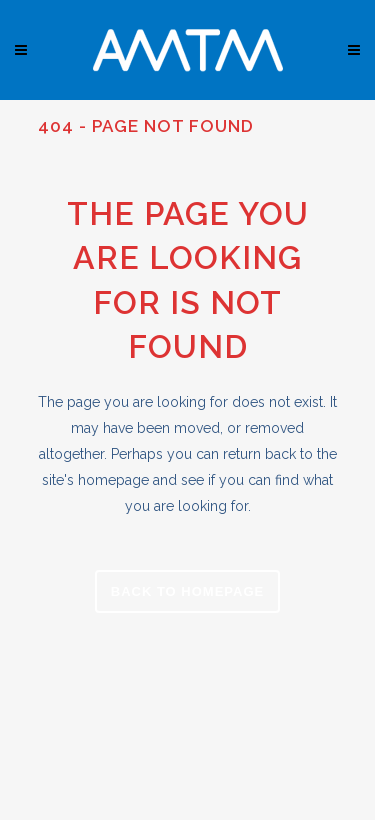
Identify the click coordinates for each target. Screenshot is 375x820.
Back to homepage (187, 591)
